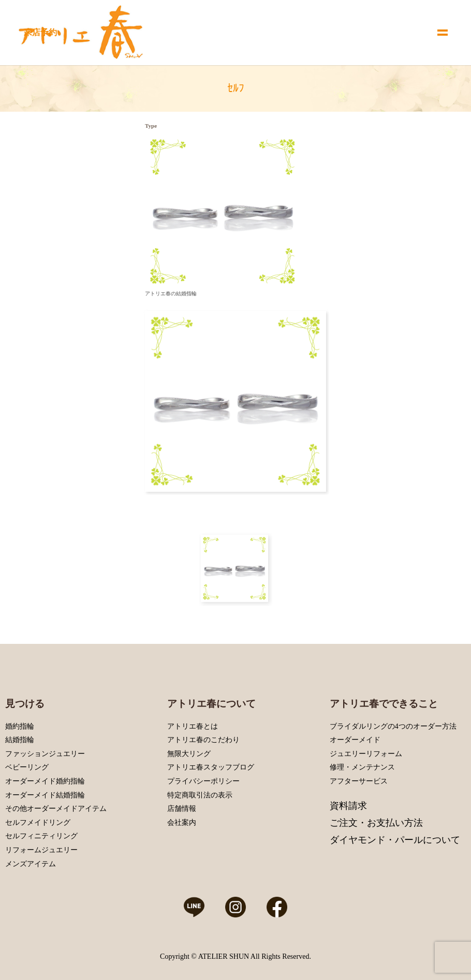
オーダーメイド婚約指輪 (45, 781)
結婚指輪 (20, 740)
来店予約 (40, 32)
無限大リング (189, 754)
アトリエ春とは (193, 726)
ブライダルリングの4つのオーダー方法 (393, 726)
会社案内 (182, 823)
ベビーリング (27, 767)
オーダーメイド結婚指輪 (45, 795)
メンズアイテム (31, 864)
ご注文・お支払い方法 (376, 823)
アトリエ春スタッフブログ (211, 767)
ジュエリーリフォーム (366, 754)
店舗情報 (182, 809)
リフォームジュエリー (41, 850)
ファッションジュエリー (45, 754)
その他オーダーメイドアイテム (56, 809)
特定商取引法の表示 (200, 795)
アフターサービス (359, 781)
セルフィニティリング (41, 836)
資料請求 (348, 806)
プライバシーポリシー (203, 781)
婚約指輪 (20, 726)
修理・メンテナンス (362, 767)
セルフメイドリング (38, 823)
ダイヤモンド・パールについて (395, 840)
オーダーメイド (355, 740)
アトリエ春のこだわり (203, 740)
